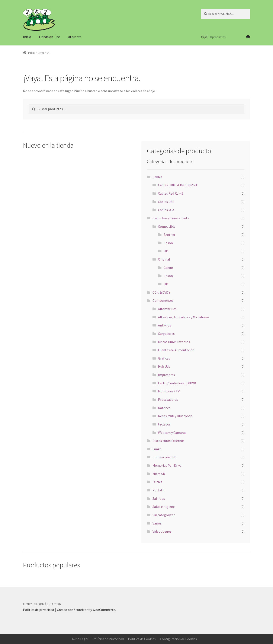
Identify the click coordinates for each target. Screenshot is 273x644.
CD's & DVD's (162, 292)
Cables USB (166, 202)
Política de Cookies (142, 639)
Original (164, 259)
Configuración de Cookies (178, 639)
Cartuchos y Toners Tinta (171, 218)
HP (166, 251)
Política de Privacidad (108, 639)
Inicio (27, 37)
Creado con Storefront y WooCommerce (86, 610)
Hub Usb (164, 366)
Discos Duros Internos (174, 342)
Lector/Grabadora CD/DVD (177, 383)
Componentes (163, 300)
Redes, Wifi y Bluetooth (175, 416)
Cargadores (166, 334)
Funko (157, 449)
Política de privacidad (38, 610)
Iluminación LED (164, 457)
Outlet (157, 482)
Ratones (164, 408)
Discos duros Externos (168, 441)
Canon (168, 268)
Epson (168, 243)
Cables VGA (166, 210)
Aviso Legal (80, 639)
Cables (157, 177)
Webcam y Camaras (172, 433)
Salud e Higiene (164, 507)
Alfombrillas (167, 309)
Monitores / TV (169, 391)
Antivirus (165, 325)
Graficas (164, 358)
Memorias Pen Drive (167, 465)
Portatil (158, 490)
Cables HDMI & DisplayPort (178, 185)
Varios (157, 523)
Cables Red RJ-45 (171, 193)
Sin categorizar (164, 515)
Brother (169, 235)
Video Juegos (162, 531)
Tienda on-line (49, 37)
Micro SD (159, 474)
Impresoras (166, 375)
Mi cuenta (74, 37)
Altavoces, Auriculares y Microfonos (184, 317)
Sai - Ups (159, 498)
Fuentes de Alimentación (176, 350)
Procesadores (168, 399)
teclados (164, 424)
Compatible (167, 226)
